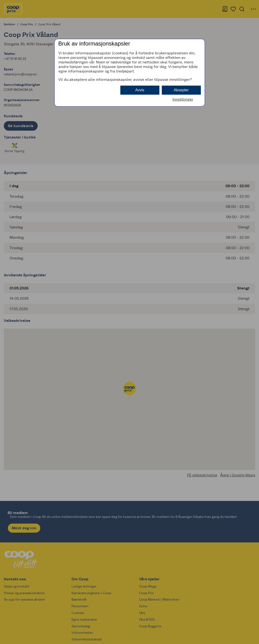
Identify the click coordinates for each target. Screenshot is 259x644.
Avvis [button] (140, 90)
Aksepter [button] (181, 90)
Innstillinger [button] (183, 99)
